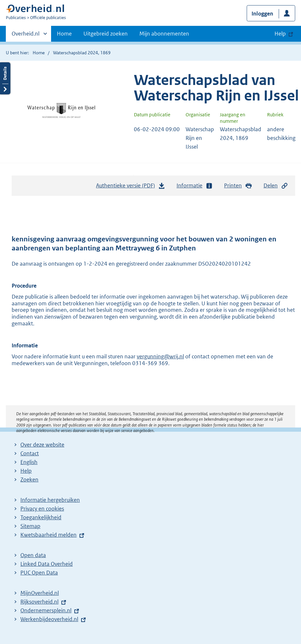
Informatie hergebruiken (50, 500)
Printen (238, 186)
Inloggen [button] (262, 14)
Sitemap (30, 526)
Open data (33, 555)
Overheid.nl (26, 36)
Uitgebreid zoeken (106, 34)
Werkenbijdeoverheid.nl (49, 619)
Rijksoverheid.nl (39, 602)
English (29, 462)
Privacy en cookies (42, 509)
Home (64, 34)
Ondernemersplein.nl (46, 610)
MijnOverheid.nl (40, 593)
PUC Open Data (39, 573)
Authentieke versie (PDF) (131, 187)
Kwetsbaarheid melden (48, 535)
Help (26, 471)
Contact (30, 453)
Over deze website (42, 445)
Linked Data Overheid (47, 564)
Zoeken (29, 480)
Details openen (5, 78)
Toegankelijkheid (41, 517)
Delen (276, 186)
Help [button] (280, 34)
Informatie (195, 186)
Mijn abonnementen (164, 34)
